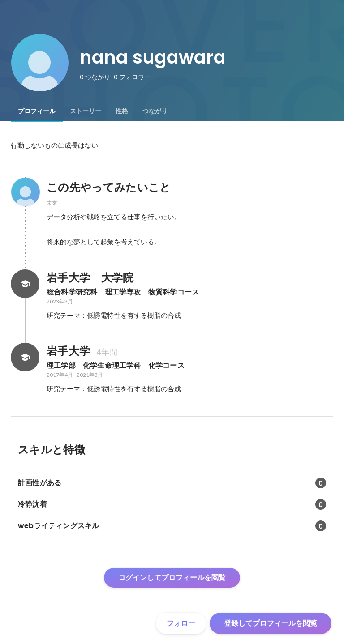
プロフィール (37, 111)
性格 (122, 111)
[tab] (37, 111)
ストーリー (86, 111)
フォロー (181, 623)
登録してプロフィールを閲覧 (271, 623)
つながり (155, 111)
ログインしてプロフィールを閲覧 (172, 578)
